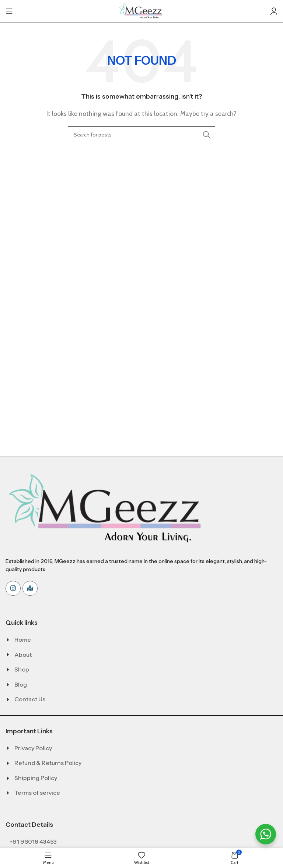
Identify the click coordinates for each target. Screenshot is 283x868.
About (23, 655)
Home (23, 640)
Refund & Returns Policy (48, 763)
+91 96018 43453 (33, 842)
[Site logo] (141, 10)
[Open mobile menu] (9, 11)
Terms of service (37, 793)
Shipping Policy (36, 778)
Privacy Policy (33, 748)
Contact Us (30, 699)
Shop (22, 669)
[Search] (141, 135)
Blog (21, 684)
